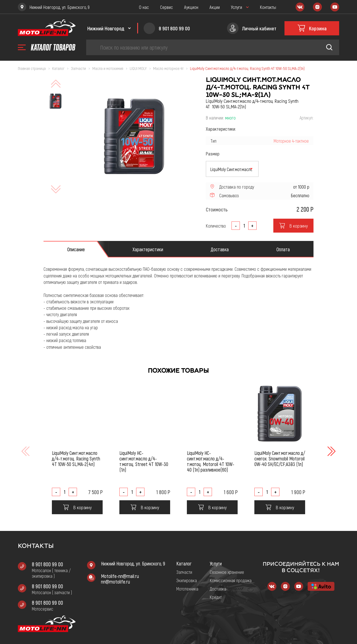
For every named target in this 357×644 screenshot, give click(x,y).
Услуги (237, 7)
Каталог (184, 563)
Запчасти (184, 572)
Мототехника (187, 589)
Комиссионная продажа (231, 580)
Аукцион (191, 7)
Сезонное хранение (227, 572)
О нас (144, 7)
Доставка (218, 589)
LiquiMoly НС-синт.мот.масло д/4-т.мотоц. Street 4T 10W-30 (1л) (144, 461)
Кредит (216, 597)
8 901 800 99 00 (47, 564)
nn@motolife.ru (115, 582)
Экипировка (187, 580)
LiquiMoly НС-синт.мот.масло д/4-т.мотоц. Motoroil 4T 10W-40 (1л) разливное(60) (211, 461)
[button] (331, 451)
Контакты (268, 7)
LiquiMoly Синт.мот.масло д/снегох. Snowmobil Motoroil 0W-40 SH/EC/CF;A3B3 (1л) (280, 458)
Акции (215, 7)
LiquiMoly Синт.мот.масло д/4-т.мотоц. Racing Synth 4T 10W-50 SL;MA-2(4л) (76, 458)
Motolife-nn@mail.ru (120, 576)
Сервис (167, 7)
